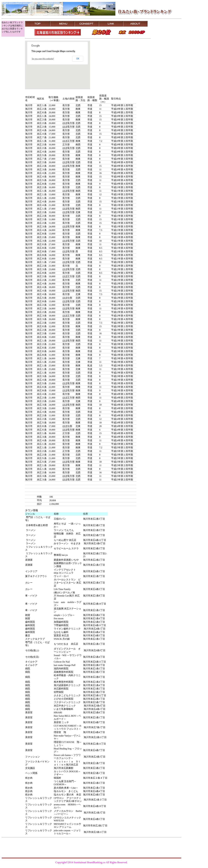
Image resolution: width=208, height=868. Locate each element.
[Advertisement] (166, 28)
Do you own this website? (43, 59)
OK (78, 59)
